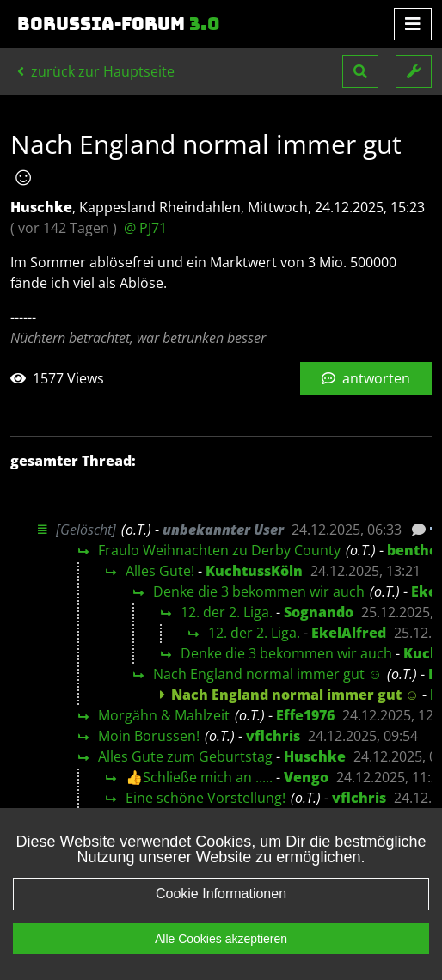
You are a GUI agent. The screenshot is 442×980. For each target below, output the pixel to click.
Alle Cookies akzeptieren (221, 961)
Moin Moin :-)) (142, 818)
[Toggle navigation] (413, 24)
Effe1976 (305, 715)
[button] (360, 71)
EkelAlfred (349, 633)
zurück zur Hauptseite (96, 71)
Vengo (306, 777)
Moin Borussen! (149, 736)
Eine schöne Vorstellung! (206, 798)
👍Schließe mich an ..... (199, 777)
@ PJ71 (145, 228)
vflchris (273, 736)
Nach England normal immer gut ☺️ (267, 674)
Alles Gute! (160, 571)
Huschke (315, 756)
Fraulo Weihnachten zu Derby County (219, 550)
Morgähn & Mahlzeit (164, 715)
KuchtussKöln (254, 571)
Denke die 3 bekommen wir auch (259, 591)
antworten (366, 378)
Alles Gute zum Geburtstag (185, 756)
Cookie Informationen (221, 916)
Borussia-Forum (119, 24)
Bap (246, 818)
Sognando (319, 612)
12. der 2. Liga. (227, 612)
